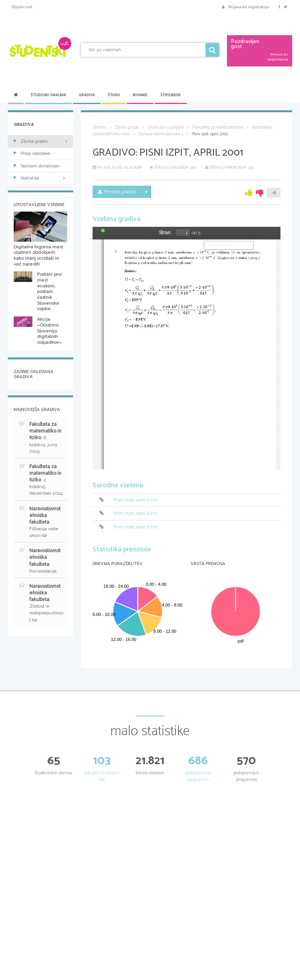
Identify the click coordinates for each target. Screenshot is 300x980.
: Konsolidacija (40, 560)
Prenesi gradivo (117, 192)
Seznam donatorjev (37, 166)
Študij (114, 95)
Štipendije (171, 95)
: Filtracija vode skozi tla (40, 522)
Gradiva (87, 95)
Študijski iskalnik (48, 95)
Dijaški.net (22, 7)
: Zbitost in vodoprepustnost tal (41, 603)
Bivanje (140, 95)
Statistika (40, 178)
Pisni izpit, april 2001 (135, 500)
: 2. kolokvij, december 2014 (41, 480)
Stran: (165, 233)
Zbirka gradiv (31, 141)
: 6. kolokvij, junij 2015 (40, 438)
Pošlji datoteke (32, 153)
